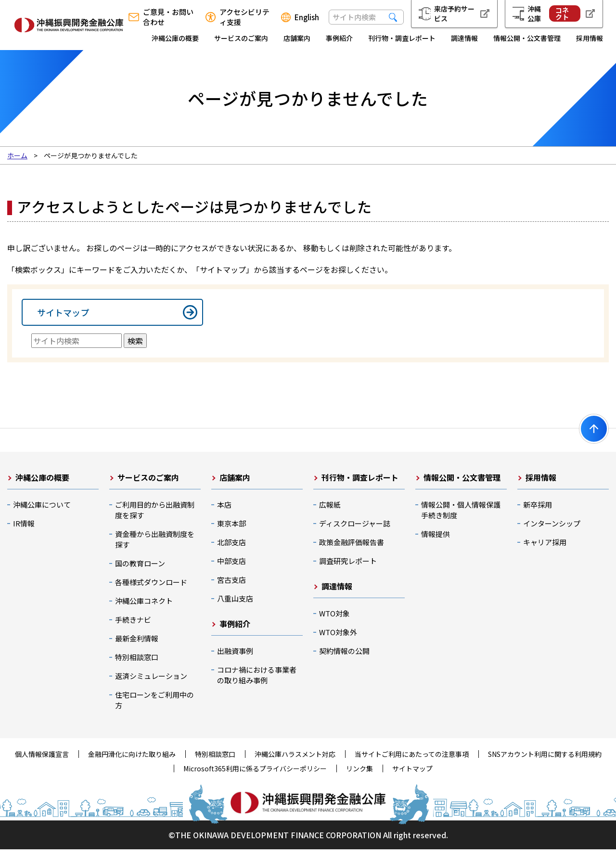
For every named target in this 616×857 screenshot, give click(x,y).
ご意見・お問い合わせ (168, 17)
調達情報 (464, 38)
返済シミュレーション (151, 684)
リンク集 (359, 776)
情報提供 (436, 542)
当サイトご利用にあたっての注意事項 (412, 762)
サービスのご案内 (241, 38)
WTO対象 (334, 621)
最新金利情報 (137, 646)
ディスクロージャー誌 (355, 531)
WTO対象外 (338, 640)
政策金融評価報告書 (352, 550)
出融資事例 (235, 659)
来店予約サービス (454, 13)
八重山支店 (235, 606)
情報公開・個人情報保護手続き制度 (461, 518)
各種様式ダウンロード (151, 590)
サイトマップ (63, 316)
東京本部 (231, 531)
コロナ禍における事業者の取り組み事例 (257, 683)
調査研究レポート (348, 569)
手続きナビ (133, 627)
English (307, 17)
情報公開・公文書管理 (527, 38)
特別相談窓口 (137, 665)
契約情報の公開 (344, 659)
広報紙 (330, 512)
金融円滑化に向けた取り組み (132, 762)
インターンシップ (552, 531)
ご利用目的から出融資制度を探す (155, 518)
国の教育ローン (140, 571)
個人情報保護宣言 (42, 762)
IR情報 (24, 531)
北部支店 (231, 550)
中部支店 (231, 569)
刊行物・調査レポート (402, 38)
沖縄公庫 (554, 13)
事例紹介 (339, 38)
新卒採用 (538, 512)
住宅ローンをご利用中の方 (154, 708)
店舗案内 (297, 38)
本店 (224, 512)
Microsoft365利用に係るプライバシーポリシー (255, 776)
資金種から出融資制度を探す (155, 547)
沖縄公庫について (42, 512)
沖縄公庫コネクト (144, 608)
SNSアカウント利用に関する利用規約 (545, 762)
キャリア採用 (545, 550)
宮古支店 (231, 587)
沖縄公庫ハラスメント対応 (295, 762)
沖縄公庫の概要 (175, 38)
